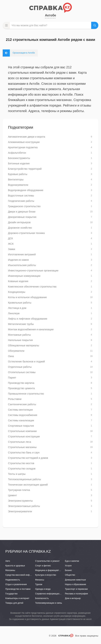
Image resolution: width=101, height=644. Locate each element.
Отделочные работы (20, 367)
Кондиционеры (17, 292)
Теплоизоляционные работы (24, 479)
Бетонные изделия (19, 163)
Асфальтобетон (17, 153)
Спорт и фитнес (43, 566)
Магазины (10, 570)
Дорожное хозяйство (20, 228)
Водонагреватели (18, 185)
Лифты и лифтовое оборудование (28, 319)
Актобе (50, 15)
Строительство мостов (21, 463)
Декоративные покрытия (22, 217)
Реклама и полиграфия (77, 594)
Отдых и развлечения (16, 584)
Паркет (12, 378)
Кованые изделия (18, 281)
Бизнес (68, 570)
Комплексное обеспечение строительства (32, 287)
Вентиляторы (16, 180)
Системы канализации (21, 420)
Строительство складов (22, 469)
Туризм (39, 584)
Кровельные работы (20, 303)
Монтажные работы (19, 335)
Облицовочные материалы (24, 345)
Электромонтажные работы (24, 506)
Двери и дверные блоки (22, 212)
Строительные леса (20, 442)
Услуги (68, 566)
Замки (12, 249)
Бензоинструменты (19, 158)
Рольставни (15, 399)
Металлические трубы (21, 324)
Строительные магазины (22, 447)
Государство (11, 594)
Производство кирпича (21, 383)
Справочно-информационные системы (54, 594)
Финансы (40, 580)
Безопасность (42, 598)
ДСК (11, 238)
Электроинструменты (20, 501)
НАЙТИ (95, 25)
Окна (11, 356)
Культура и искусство (46, 575)
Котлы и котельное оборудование (27, 297)
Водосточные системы (21, 196)
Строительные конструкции (24, 436)
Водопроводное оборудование (26, 190)
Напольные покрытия (20, 340)
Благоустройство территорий (25, 169)
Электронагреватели (20, 511)
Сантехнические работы (22, 404)
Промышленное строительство (26, 394)
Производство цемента (21, 388)
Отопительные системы (22, 372)
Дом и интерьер (73, 598)
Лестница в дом (17, 308)
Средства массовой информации (22, 575)
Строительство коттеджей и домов (28, 458)
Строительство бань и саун (24, 453)
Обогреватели (16, 351)
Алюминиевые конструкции (24, 142)
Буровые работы (18, 174)
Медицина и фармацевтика (49, 570)
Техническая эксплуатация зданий (28, 485)
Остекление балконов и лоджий (26, 362)
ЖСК (11, 244)
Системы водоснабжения (23, 415)
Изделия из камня (18, 260)
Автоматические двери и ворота (27, 137)
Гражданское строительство (24, 206)
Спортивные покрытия (21, 426)
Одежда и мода (43, 589)
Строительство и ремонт (47, 561)
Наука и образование (76, 584)
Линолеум (14, 313)
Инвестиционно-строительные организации (33, 271)
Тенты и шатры (17, 474)
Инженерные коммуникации (24, 276)
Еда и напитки (72, 561)
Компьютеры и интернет (17, 598)
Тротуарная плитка (19, 490)
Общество (70, 575)
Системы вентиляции (20, 410)
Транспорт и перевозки (76, 589)
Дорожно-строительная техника (26, 233)
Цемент (12, 495)
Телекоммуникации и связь (49, 603)
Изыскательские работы (22, 265)
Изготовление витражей (22, 254)
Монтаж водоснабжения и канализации (31, 329)
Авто (8, 561)
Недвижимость (13, 580)
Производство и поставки (18, 589)
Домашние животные (76, 580)
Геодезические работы (21, 201)
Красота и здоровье (15, 566)
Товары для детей (14, 603)
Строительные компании (22, 431)
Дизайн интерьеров (19, 222)
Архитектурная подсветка (23, 147)
